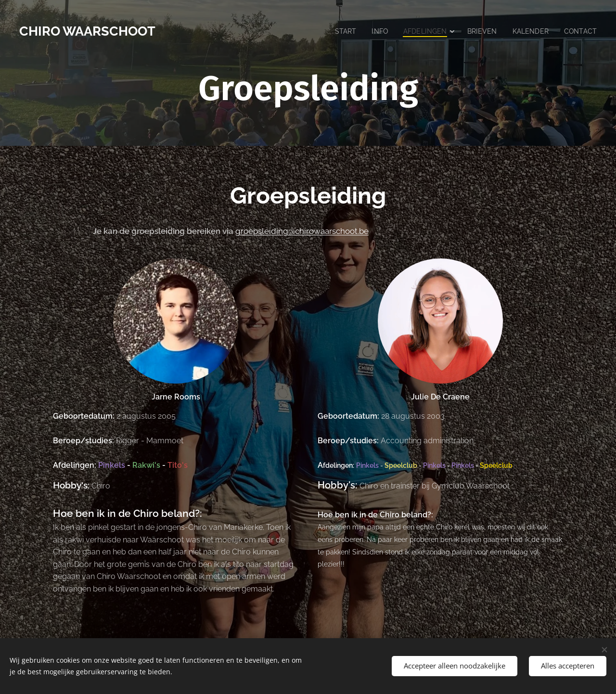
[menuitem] (338, 31)
